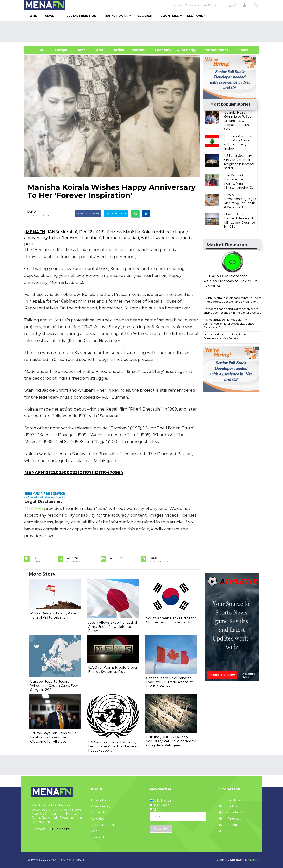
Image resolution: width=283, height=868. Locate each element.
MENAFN (35, 232)
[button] (245, 5)
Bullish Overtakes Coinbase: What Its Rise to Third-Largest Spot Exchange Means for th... (232, 300)
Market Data (116, 16)
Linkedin (229, 825)
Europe (61, 50)
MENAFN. (57, 860)
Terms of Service (102, 800)
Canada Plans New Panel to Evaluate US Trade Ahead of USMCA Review (169, 682)
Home (32, 16)
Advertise (97, 819)
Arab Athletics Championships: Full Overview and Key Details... (226, 336)
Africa (118, 50)
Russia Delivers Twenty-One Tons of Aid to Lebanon (53, 615)
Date (31, 211)
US (37, 50)
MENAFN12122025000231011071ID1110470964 (74, 472)
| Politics (137, 50)
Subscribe (161, 829)
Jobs (94, 831)
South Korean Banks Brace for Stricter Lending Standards (171, 620)
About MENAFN (102, 825)
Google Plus (232, 812)
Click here (61, 829)
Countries (170, 16)
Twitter (228, 806)
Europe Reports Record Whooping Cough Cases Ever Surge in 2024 (54, 686)
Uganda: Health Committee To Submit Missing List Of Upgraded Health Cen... (240, 121)
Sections (195, 16)
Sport (241, 50)
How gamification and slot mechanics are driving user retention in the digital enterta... (232, 311)
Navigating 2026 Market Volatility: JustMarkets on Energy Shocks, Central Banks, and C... (229, 323)
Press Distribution (79, 16)
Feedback (98, 837)
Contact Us (99, 812)
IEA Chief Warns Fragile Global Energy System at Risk (113, 670)
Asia (100, 50)
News (50, 16)
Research (144, 16)
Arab (82, 50)
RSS (226, 831)
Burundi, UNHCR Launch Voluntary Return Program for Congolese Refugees (171, 741)
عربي (232, 5)
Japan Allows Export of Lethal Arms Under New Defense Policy (113, 627)
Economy (163, 50)
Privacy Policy (101, 806)
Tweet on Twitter (116, 213)
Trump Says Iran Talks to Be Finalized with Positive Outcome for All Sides (53, 737)
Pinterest (230, 819)
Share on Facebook (88, 213)
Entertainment (209, 50)
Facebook (230, 800)
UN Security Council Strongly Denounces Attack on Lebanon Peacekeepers (114, 746)
